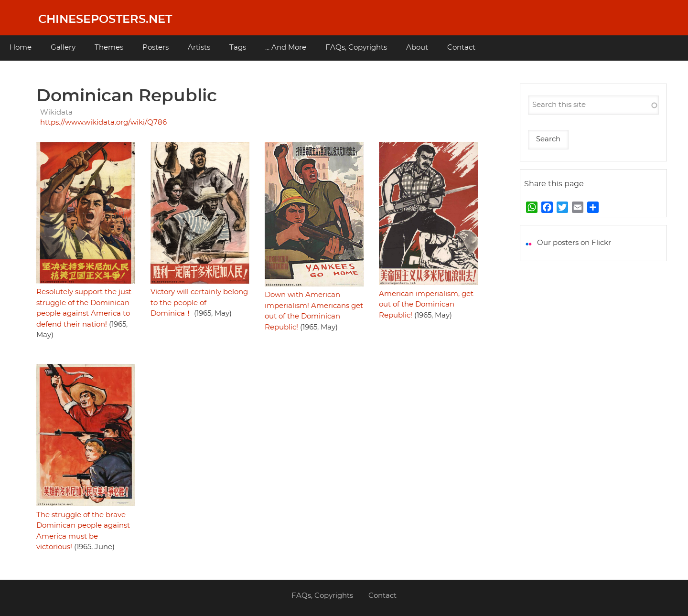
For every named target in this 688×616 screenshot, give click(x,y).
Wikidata (56, 112)
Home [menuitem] (21, 48)
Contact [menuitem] (461, 48)
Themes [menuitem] (109, 48)
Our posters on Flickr (574, 243)
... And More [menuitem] (286, 48)
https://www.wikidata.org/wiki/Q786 (103, 122)
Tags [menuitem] (238, 48)
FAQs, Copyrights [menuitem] (356, 48)
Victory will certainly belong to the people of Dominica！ (199, 303)
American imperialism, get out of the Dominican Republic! (426, 305)
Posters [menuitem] (156, 48)
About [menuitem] (417, 48)
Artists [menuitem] (199, 48)
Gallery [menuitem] (63, 48)
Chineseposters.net (105, 20)
